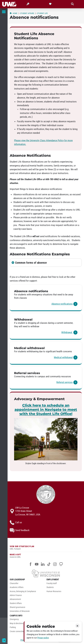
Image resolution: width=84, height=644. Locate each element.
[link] (46, 298)
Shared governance (18, 607)
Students (50, 587)
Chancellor (14, 583)
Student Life (42, 13)
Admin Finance (16, 595)
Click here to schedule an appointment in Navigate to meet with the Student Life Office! (46, 410)
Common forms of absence (31, 263)
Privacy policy (43, 638)
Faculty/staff (52, 583)
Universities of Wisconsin (20, 611)
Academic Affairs (17, 587)
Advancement (15, 599)
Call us (16, 523)
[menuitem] (27, 584)
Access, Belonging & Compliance (23, 591)
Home (14, 13)
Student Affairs (27, 13)
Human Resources (54, 591)
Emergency (14, 619)
